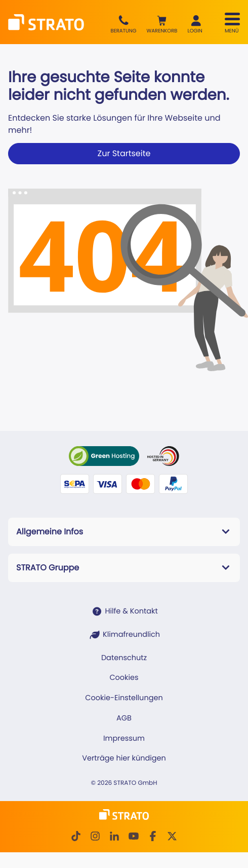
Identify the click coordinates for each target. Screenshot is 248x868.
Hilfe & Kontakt (131, 611)
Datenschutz (124, 658)
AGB (124, 718)
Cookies (124, 678)
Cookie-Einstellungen (124, 698)
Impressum (124, 739)
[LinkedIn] (114, 836)
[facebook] (153, 836)
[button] (162, 25)
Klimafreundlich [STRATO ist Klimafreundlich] (131, 635)
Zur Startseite (124, 153)
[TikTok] (76, 836)
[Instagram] (95, 836)
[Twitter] (172, 836)
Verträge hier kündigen (124, 758)
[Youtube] (134, 836)
